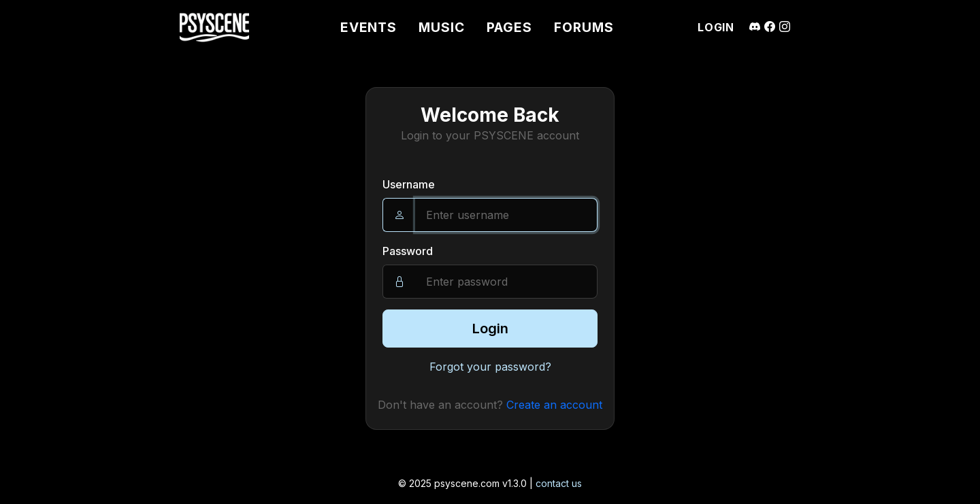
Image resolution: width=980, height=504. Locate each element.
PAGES (509, 27)
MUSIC (442, 27)
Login (490, 329)
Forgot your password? (490, 367)
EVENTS (369, 27)
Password (408, 251)
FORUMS (584, 27)
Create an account (554, 405)
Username (409, 184)
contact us (559, 483)
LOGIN (716, 27)
